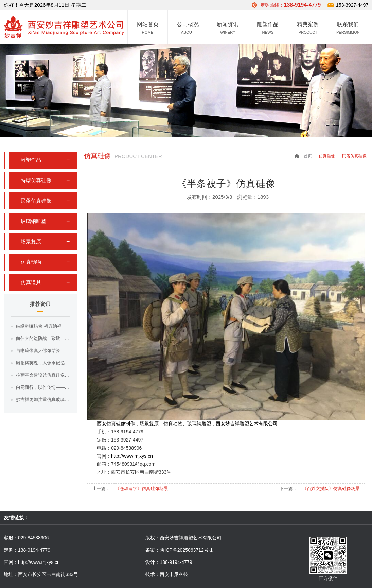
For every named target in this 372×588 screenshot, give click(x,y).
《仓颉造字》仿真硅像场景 (142, 489)
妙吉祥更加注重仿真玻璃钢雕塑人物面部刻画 (43, 400)
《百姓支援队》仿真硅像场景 (331, 489)
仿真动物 (31, 262)
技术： (153, 574)
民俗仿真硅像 (36, 201)
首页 (308, 156)
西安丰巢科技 (174, 574)
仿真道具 (31, 282)
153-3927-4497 (352, 5)
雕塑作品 (31, 160)
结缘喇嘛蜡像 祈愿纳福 (39, 326)
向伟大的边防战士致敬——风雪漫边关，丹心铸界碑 (43, 338)
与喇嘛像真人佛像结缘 (38, 351)
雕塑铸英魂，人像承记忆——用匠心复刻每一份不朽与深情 (43, 363)
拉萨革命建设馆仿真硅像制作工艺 (43, 375)
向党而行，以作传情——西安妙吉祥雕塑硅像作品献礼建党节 (43, 387)
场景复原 (31, 241)
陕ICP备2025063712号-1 (186, 550)
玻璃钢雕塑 (33, 221)
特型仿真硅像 (36, 180)
